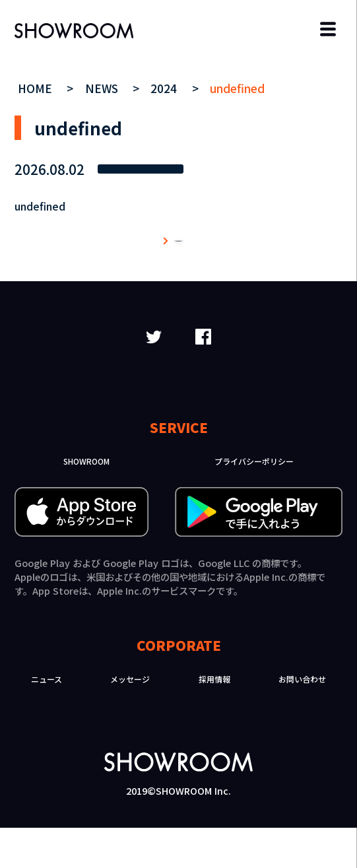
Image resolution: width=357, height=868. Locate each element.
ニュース (47, 719)
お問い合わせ (302, 719)
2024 (165, 88)
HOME (37, 88)
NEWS (103, 88)
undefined (237, 88)
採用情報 (214, 719)
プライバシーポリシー (254, 501)
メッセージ (130, 719)
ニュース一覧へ (179, 261)
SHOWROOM (86, 501)
